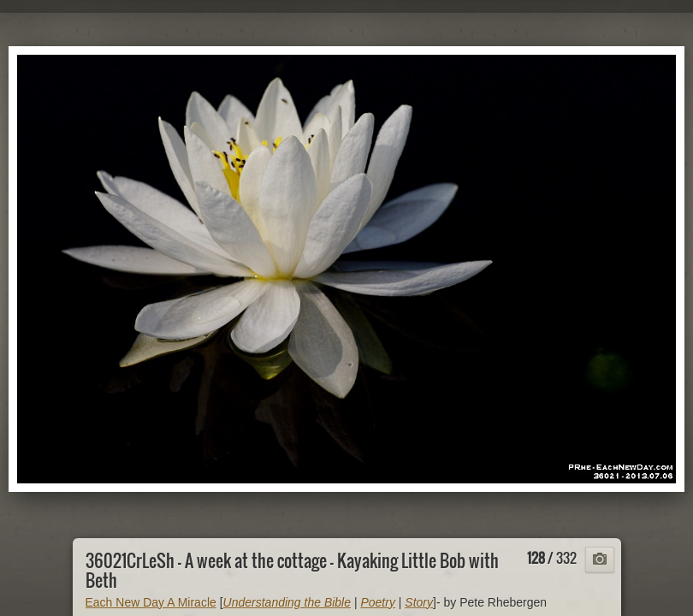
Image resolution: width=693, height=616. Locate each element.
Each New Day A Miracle (151, 602)
